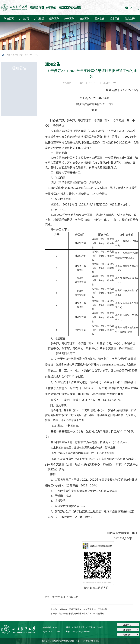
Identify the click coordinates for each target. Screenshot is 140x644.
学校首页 (9, 19)
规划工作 (54, 19)
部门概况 (39, 19)
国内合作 (100, 19)
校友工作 (84, 19)
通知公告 (28, 55)
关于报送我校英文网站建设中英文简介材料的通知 (81, 614)
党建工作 (115, 19)
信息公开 (130, 19)
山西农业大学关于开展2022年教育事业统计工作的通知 (83, 609)
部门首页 (24, 19)
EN (129, 8)
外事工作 (69, 19)
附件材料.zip (58, 597)
